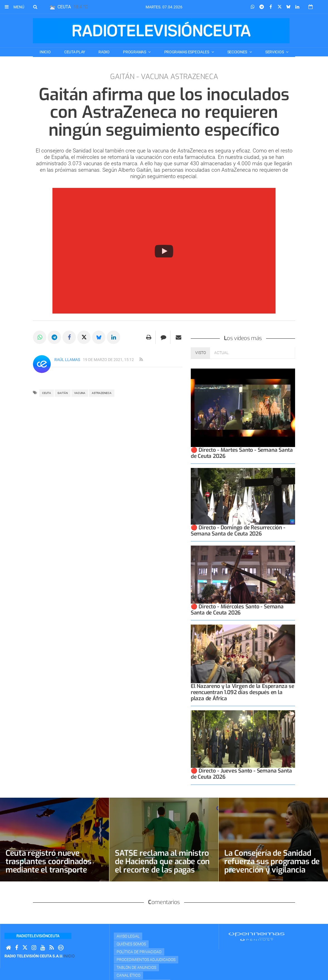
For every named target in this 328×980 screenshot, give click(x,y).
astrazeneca (102, 393)
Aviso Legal (128, 936)
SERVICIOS (275, 52)
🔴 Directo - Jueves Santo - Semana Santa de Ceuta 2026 (241, 774)
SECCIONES (238, 52)
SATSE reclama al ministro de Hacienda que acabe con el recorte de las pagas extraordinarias (162, 866)
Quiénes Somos (131, 944)
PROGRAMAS (135, 52)
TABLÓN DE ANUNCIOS (136, 967)
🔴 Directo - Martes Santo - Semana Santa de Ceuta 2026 (242, 453)
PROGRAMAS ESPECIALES (187, 52)
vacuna (80, 393)
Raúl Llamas (67, 360)
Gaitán (63, 393)
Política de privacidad (139, 952)
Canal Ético (128, 975)
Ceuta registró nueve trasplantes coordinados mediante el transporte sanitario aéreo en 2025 (49, 866)
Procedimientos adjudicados (146, 960)
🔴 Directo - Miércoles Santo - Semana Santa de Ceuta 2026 (237, 610)
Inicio (45, 52)
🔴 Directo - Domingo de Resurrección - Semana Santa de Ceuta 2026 (238, 531)
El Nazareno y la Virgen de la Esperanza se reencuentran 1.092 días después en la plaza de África (243, 692)
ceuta (47, 393)
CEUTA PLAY (75, 52)
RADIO (104, 52)
